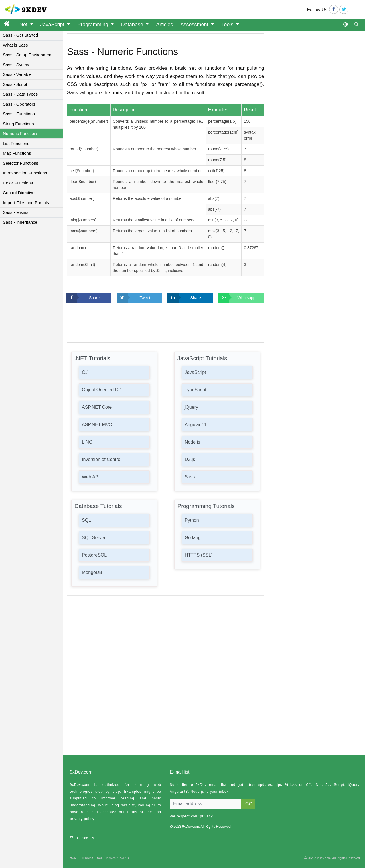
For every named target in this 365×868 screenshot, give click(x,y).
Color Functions (18, 183)
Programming (93, 25)
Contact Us (85, 838)
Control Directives (20, 193)
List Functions (16, 143)
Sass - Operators (19, 104)
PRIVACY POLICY (118, 858)
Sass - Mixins (16, 212)
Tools (228, 25)
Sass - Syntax (16, 65)
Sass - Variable (17, 74)
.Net (23, 25)
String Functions (18, 124)
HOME (74, 858)
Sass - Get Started (20, 35)
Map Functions (17, 153)
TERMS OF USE (92, 858)
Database (133, 25)
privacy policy (82, 819)
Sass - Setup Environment (28, 55)
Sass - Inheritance (20, 222)
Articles (164, 25)
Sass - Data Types (20, 94)
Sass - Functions (19, 114)
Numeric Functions (21, 133)
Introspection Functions (25, 173)
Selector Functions (21, 163)
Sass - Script (15, 84)
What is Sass (15, 45)
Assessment (195, 25)
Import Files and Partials (26, 203)
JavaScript (53, 25)
